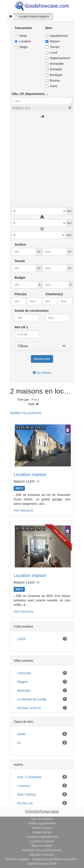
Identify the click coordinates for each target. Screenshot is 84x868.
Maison (53, 41)
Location (23, 41)
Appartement (57, 36)
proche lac (25, 803)
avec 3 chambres (29, 777)
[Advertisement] (42, 163)
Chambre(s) (54, 294)
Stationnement (58, 58)
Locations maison (42, 841)
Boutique (54, 75)
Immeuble (55, 64)
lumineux (24, 786)
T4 (19, 743)
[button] (70, 108)
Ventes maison (42, 828)
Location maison (30, 474)
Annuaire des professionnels (42, 850)
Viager (21, 47)
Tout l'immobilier (42, 819)
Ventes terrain (42, 832)
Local (51, 53)
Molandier (24, 691)
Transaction (23, 28)
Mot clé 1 (21, 327)
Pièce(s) (21, 294)
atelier (22, 734)
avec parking (26, 794)
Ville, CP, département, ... (30, 94)
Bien (49, 28)
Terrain (53, 47)
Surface (20, 244)
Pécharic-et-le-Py (29, 708)
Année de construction (32, 311)
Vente (21, 36)
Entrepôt (54, 69)
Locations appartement (42, 837)
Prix (34, 400)
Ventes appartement (42, 823)
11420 (21, 639)
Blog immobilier (42, 846)
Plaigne (22, 682)
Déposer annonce (42, 855)
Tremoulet (24, 673)
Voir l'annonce (24, 510)
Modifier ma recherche (26, 413)
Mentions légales (18, 859)
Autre (51, 86)
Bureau (53, 80)
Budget (20, 278)
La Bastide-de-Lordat (32, 699)
